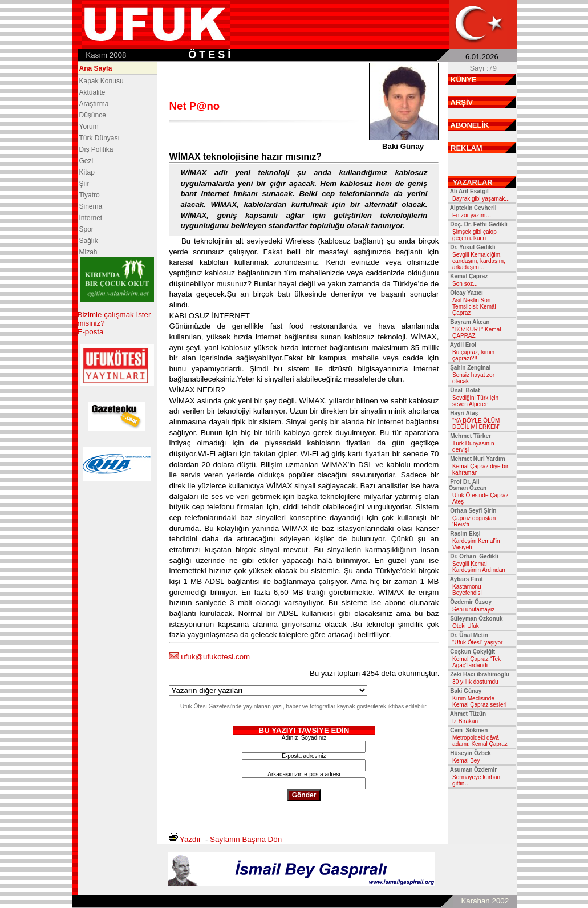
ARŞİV (462, 102)
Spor (86, 229)
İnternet (91, 218)
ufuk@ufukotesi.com (215, 657)
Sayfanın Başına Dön (246, 839)
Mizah (88, 252)
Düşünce (93, 115)
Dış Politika (96, 149)
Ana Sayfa (96, 68)
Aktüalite (92, 92)
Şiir (84, 184)
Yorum (89, 127)
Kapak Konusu (102, 81)
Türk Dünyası (100, 138)
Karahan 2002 (485, 901)
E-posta (91, 332)
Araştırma (94, 104)
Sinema (91, 206)
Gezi (86, 161)
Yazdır (190, 839)
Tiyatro (90, 195)
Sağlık (89, 241)
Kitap (87, 172)
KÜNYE (464, 80)
